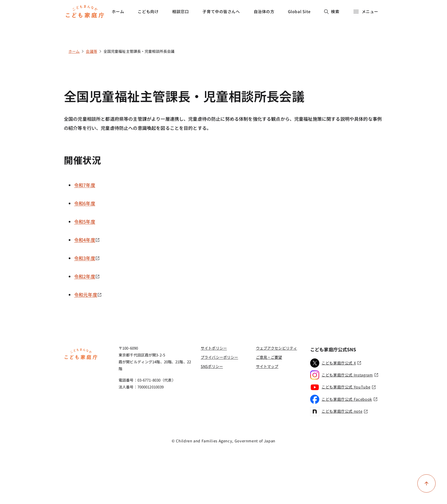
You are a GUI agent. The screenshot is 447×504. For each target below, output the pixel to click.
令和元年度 (88, 295)
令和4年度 (87, 240)
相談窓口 (180, 11)
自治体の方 (264, 11)
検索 (332, 11)
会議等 (91, 51)
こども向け (148, 11)
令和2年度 (87, 276)
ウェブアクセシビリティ (277, 348)
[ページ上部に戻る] (426, 483)
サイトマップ (267, 366)
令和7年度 (85, 185)
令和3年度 (87, 258)
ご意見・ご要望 (269, 357)
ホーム (118, 11)
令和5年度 (85, 221)
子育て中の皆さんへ (221, 11)
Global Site (299, 11)
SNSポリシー (212, 366)
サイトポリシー (214, 348)
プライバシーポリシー (219, 357)
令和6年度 (85, 203)
